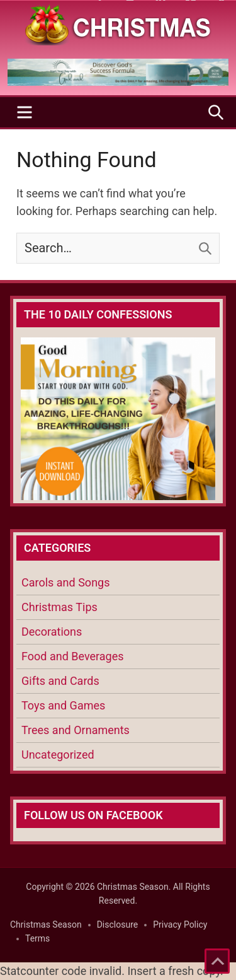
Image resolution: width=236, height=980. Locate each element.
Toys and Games (63, 705)
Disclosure (118, 925)
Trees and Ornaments (76, 730)
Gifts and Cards (60, 681)
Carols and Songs (65, 582)
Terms (37, 938)
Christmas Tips (59, 607)
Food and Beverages (73, 656)
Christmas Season (46, 925)
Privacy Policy (180, 925)
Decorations (52, 632)
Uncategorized (58, 755)
